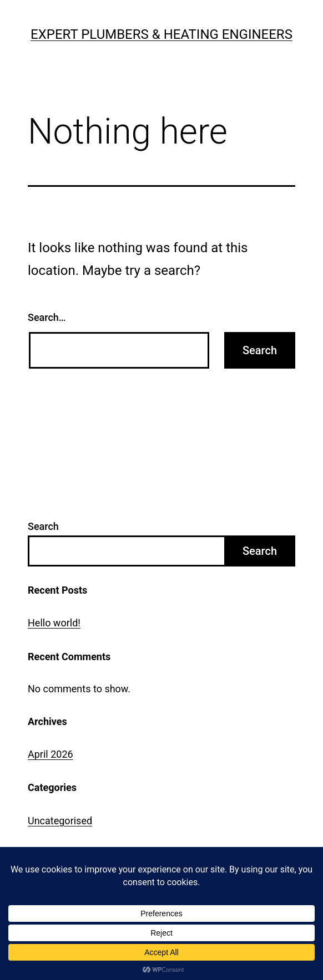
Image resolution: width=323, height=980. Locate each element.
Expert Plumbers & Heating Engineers (161, 34)
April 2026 (51, 754)
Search (43, 526)
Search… (47, 317)
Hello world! (54, 623)
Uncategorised (60, 821)
